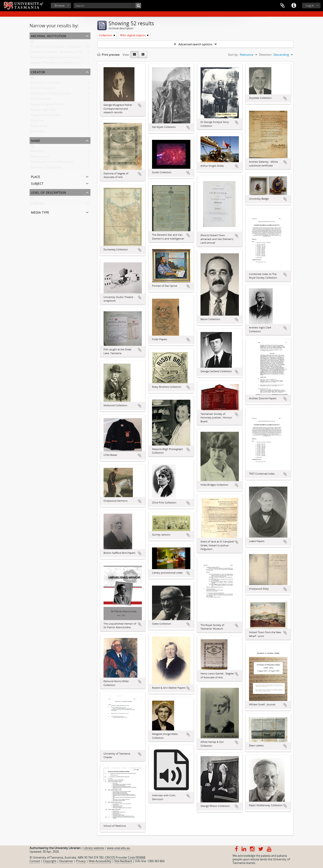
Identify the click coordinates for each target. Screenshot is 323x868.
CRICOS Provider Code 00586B (125, 857)
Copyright (50, 861)
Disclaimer (66, 861)
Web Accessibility (100, 861)
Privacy (81, 861)
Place (36, 176)
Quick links (294, 6)
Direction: (266, 55)
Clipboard (282, 6)
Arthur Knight (40, 127)
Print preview (108, 55)
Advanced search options (195, 44)
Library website (94, 848)
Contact (35, 861)
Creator (38, 72)
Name (36, 140)
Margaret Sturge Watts (46, 116)
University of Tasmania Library (51, 94)
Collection (37, 204)
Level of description (48, 192)
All (32, 42)
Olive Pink (37, 121)
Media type (40, 212)
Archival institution (49, 36)
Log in (310, 5)
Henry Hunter (40, 157)
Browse (60, 5)
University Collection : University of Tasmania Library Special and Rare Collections (84, 53)
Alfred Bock (38, 152)
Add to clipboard (140, 105)
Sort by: (233, 55)
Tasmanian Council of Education (52, 163)
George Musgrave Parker (47, 105)
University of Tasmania (46, 83)
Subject (37, 183)
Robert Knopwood (43, 89)
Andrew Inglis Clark (43, 111)
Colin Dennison (41, 100)
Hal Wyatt (37, 132)
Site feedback (123, 861)
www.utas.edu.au (119, 848)
